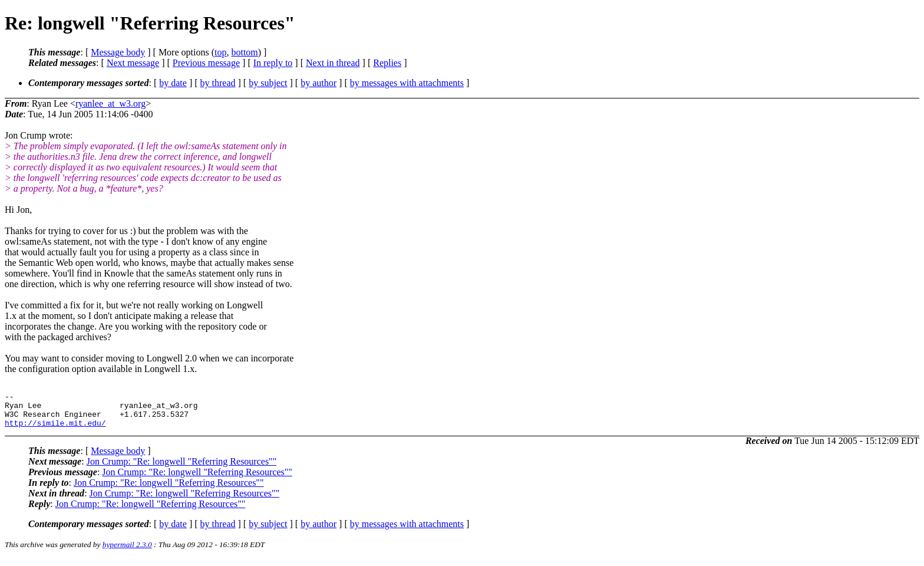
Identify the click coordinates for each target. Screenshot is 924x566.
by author (319, 83)
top (220, 52)
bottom (244, 52)
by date (173, 83)
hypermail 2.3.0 (127, 552)
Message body (118, 52)
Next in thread (333, 63)
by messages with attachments (407, 83)
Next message (133, 63)
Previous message (206, 63)
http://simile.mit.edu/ (55, 430)
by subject (268, 83)
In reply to (273, 63)
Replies (387, 63)
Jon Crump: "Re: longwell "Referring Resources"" (182, 468)
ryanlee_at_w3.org (110, 103)
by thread (218, 83)
